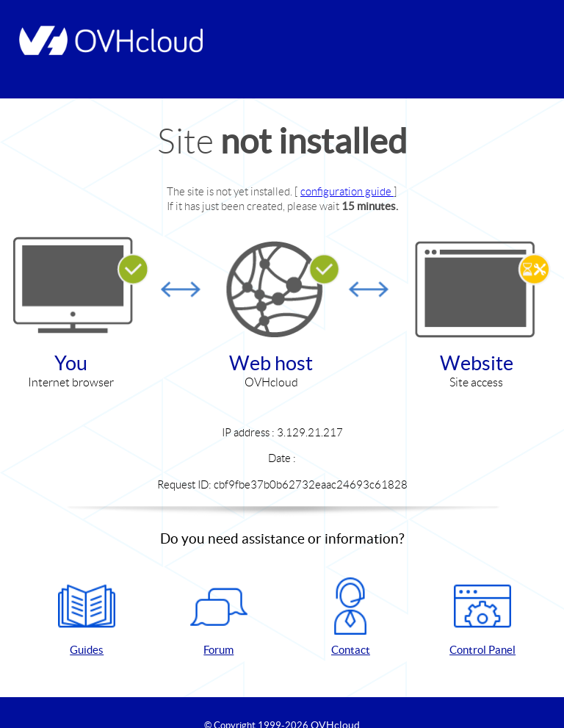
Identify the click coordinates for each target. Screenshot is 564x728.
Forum (219, 617)
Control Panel (482, 617)
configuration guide (347, 191)
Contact (350, 617)
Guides (87, 617)
